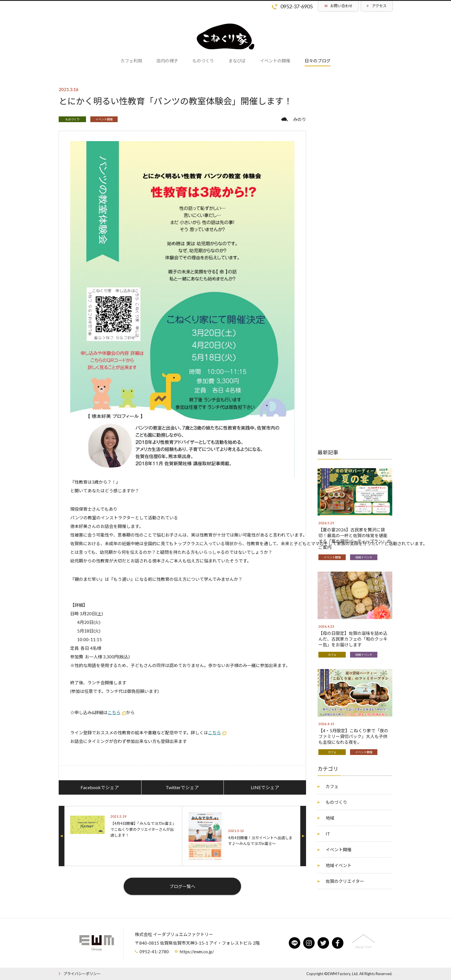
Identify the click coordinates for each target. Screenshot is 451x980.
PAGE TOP (363, 947)
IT (328, 834)
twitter (323, 943)
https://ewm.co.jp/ (197, 952)
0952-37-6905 (297, 6)
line (295, 943)
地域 (330, 818)
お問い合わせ (341, 6)
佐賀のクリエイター (345, 881)
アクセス (379, 6)
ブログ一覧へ (182, 886)
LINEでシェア (265, 787)
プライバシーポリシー (82, 974)
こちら (114, 712)
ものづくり (72, 119)
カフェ (332, 655)
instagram (309, 943)
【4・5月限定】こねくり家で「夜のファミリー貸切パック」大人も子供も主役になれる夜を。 (353, 736)
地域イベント (364, 557)
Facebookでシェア (100, 787)
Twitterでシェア (182, 787)
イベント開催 (104, 119)
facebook (338, 943)
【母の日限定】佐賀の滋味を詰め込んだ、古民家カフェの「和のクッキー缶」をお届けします (353, 639)
